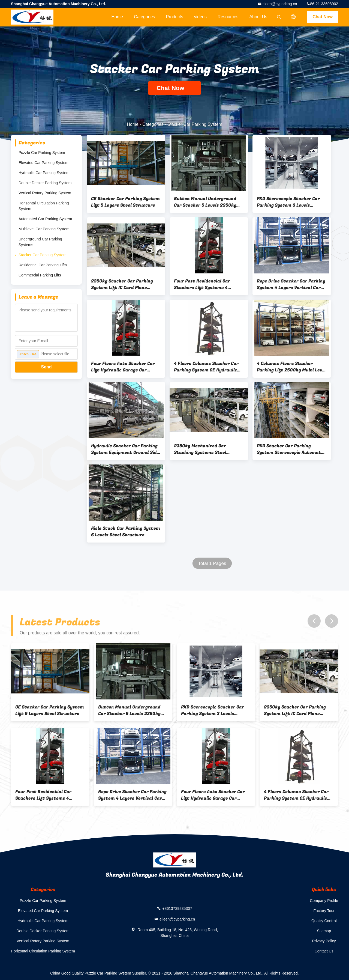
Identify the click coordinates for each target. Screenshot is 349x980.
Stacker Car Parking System (43, 255)
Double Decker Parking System (45, 183)
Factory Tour (324, 911)
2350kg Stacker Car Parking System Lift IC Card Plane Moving (122, 284)
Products (175, 17)
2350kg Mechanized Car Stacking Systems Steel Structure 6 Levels (200, 449)
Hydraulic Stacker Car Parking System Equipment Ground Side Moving (125, 449)
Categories (144, 17)
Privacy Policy (324, 941)
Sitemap (324, 931)
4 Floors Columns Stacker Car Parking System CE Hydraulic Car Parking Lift (206, 367)
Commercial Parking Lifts (40, 275)
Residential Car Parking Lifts (43, 265)
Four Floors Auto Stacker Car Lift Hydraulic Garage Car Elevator (123, 367)
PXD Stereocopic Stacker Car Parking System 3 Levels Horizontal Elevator (288, 202)
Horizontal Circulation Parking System (44, 206)
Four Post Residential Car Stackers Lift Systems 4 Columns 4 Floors (202, 284)
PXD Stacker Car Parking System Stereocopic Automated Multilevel (292, 449)
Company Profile (324, 901)
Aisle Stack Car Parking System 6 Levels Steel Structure (126, 532)
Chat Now (323, 17)
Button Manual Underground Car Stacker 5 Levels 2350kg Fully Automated (205, 202)
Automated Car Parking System (45, 219)
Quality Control (324, 921)
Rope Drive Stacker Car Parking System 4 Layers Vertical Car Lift (291, 284)
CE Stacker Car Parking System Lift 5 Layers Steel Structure (125, 202)
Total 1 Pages (212, 563)
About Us (258, 17)
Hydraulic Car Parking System (44, 173)
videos (200, 17)
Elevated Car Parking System (43, 163)
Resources (228, 17)
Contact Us (324, 951)
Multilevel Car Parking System (44, 229)
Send (46, 367)
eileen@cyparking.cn (279, 4)
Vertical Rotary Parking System (45, 193)
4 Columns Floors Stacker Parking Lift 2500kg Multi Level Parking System (291, 367)
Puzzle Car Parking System (42, 153)
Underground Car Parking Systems (40, 242)
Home (117, 17)
